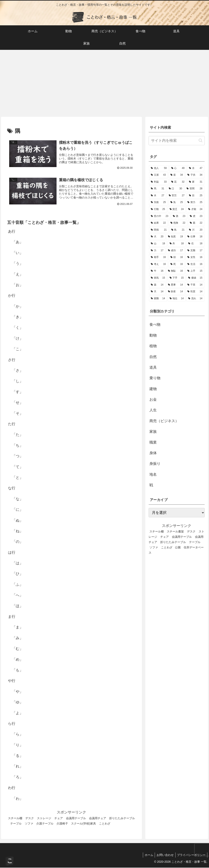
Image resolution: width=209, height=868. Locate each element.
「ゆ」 (18, 703)
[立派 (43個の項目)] (158, 175)
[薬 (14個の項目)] (157, 285)
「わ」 (18, 799)
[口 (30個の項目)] (175, 189)
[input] (177, 141)
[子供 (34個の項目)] (195, 175)
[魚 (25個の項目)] (177, 202)
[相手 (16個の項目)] (158, 257)
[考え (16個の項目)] (158, 264)
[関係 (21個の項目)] (159, 230)
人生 (153, 410)
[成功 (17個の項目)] (175, 251)
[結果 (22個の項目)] (158, 223)
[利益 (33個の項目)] (159, 182)
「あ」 (18, 243)
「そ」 (18, 414)
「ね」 (18, 531)
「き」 (18, 317)
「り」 (18, 745)
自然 (153, 357)
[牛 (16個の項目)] (157, 271)
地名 (153, 474)
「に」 (18, 510)
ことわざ (105, 824)
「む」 (18, 649)
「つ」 (18, 457)
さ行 (12, 360)
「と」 (18, 478)
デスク (30, 819)
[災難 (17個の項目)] (195, 251)
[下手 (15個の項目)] (177, 278)
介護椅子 (62, 824)
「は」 (18, 563)
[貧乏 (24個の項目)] (177, 209)
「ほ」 (18, 606)
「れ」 (18, 767)
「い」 (18, 253)
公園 (178, 547)
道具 (153, 367)
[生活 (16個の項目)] (195, 264)
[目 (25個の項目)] (196, 196)
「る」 (18, 756)
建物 (153, 389)
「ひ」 (18, 574)
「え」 (18, 275)
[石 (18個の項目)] (195, 244)
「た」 (18, 435)
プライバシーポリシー (191, 855)
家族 (153, 432)
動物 (153, 335)
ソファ (29, 824)
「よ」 (18, 713)
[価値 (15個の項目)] (195, 278)
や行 (12, 681)
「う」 (18, 264)
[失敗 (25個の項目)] (158, 202)
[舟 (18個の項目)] (177, 244)
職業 (153, 442)
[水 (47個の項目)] (196, 168)
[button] (201, 140)
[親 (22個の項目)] (196, 223)
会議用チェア (98, 819)
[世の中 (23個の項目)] (160, 216)
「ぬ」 (18, 521)
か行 (12, 296)
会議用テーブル (76, 819)
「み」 (18, 638)
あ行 (12, 232)
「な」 (18, 499)
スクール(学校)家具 (83, 824)
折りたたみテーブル (173, 542)
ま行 (12, 617)
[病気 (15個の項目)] (158, 278)
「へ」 (18, 596)
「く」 (18, 328)
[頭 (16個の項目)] (177, 257)
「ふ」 (18, 585)
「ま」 (18, 628)
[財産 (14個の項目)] (175, 292)
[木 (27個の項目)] (157, 196)
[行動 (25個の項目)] (158, 209)
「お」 (18, 285)
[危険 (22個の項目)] (178, 223)
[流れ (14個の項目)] (195, 299)
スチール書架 (175, 531)
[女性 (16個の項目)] (195, 257)
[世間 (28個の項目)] (194, 189)
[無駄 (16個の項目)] (175, 271)
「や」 (18, 692)
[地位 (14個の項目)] (177, 299)
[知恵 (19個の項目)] (175, 237)
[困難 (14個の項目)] (158, 299)
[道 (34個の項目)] (177, 175)
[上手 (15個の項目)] (195, 271)
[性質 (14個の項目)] (195, 292)
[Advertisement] (104, 83)
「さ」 (18, 371)
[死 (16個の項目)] (177, 264)
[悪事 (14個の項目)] (175, 285)
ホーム (147, 855)
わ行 (12, 788)
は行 (12, 553)
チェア (59, 819)
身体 (153, 453)
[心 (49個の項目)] (178, 168)
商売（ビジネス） (164, 421)
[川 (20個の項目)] (196, 230)
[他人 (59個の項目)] (159, 168)
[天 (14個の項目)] (157, 292)
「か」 (18, 307)
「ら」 (18, 735)
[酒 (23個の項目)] (179, 216)
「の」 (18, 542)
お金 (153, 399)
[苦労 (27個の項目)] (177, 196)
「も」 (18, 671)
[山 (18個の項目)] (158, 244)
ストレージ (44, 819)
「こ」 (18, 350)
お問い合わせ (164, 855)
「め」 (18, 660)
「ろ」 (18, 778)
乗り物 (155, 378)
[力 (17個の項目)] (157, 251)
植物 (153, 346)
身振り (155, 464)
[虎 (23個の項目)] (196, 216)
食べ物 (155, 325)
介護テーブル (45, 824)
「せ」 (18, 403)
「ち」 (18, 446)
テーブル (16, 824)
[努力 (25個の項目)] (195, 202)
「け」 (18, 339)
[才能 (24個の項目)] (195, 209)
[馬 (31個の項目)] (157, 189)
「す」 (18, 392)
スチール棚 (15, 819)
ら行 (12, 724)
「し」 (18, 382)
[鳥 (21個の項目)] (178, 230)
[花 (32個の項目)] (178, 182)
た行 (12, 424)
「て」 (18, 467)
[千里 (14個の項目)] (195, 285)
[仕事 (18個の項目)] (195, 237)
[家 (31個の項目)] (196, 182)
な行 (12, 489)
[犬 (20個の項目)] (157, 237)
